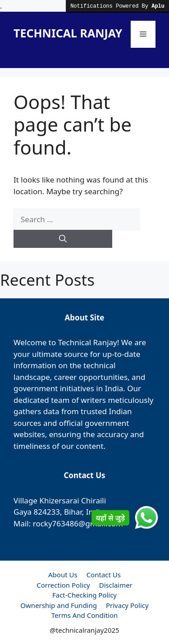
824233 (47, 512)
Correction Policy (63, 585)
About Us (63, 575)
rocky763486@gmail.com (78, 523)
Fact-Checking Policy (84, 595)
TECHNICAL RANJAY (68, 33)
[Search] (63, 239)
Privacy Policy (127, 605)
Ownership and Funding (59, 605)
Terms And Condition (85, 615)
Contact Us (104, 575)
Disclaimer (116, 585)
